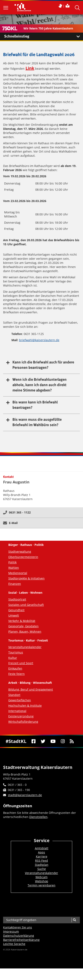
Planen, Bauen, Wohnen (25, 632)
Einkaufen (15, 668)
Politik (12, 562)
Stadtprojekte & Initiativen (26, 578)
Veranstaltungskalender (25, 647)
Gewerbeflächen (20, 700)
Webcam (41, 877)
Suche (42, 869)
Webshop (42, 881)
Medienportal (18, 573)
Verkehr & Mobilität (22, 621)
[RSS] (72, 741)
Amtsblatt (42, 848)
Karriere (42, 856)
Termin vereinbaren (41, 885)
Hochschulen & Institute (25, 706)
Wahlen (14, 568)
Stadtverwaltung (20, 552)
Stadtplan (42, 865)
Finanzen (15, 584)
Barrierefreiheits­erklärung (21, 940)
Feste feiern (16, 674)
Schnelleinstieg (44, 36)
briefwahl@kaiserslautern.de (39, 340)
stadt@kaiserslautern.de (25, 795)
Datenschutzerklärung (19, 936)
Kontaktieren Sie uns (18, 927)
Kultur (13, 658)
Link (30, 68)
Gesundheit (16, 610)
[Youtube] (53, 741)
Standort (14, 695)
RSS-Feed (41, 861)
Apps (41, 852)
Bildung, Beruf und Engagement (31, 689)
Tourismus (16, 652)
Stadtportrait (17, 599)
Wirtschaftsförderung (23, 722)
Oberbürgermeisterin (23, 557)
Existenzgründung (21, 716)
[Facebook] (34, 741)
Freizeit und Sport (21, 663)
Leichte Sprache (14, 944)
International (17, 711)
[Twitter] (43, 741)
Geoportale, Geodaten (23, 626)
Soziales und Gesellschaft (26, 605)
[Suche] (74, 920)
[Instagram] (63, 741)
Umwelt (14, 615)
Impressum (11, 931)
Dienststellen (38, 817)
